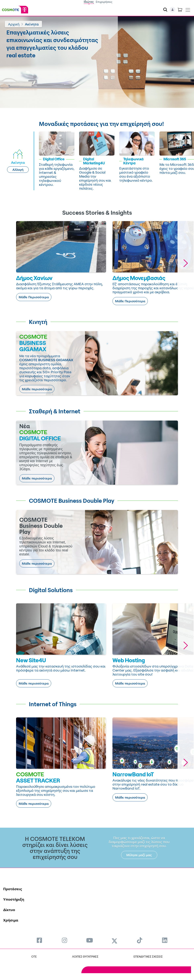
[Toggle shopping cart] (180, 10)
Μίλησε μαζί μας (139, 855)
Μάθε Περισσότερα (34, 297)
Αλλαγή (18, 170)
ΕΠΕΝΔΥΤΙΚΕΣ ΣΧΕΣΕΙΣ (148, 956)
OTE (34, 956)
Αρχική (14, 24)
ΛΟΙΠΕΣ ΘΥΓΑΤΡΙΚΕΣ (85, 956)
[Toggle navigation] (188, 9)
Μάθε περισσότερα (37, 389)
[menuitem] (39, 940)
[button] (186, 263)
